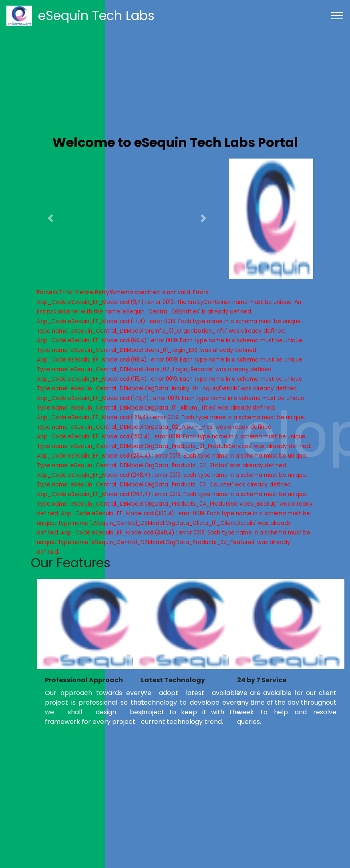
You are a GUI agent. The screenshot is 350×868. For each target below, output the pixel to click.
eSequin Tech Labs (96, 15)
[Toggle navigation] (337, 16)
